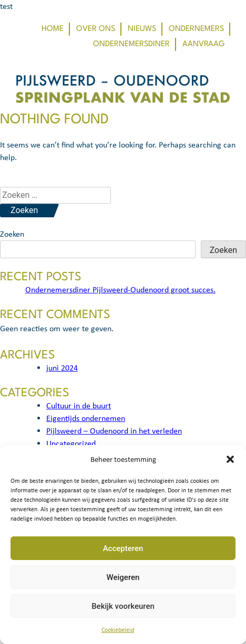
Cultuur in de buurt (79, 405)
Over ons (96, 29)
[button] (230, 459)
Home (53, 29)
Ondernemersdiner (131, 44)
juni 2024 (62, 368)
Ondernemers (196, 29)
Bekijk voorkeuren (123, 606)
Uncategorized (71, 443)
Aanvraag (204, 44)
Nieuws (142, 29)
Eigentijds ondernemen (86, 418)
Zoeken (12, 234)
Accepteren (123, 548)
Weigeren (123, 577)
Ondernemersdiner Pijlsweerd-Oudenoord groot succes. (120, 289)
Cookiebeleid (118, 630)
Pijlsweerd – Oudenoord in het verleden (114, 431)
